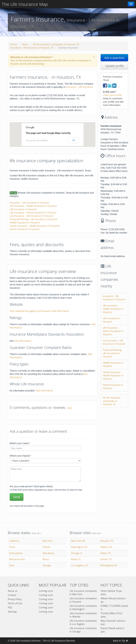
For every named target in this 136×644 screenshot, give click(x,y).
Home (14, 44)
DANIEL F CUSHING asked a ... (114, 607)
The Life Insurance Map (25, 4)
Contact (12, 595)
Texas (25, 44)
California (14, 541)
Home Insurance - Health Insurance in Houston (35, 226)
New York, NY (78, 541)
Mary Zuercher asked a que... (113, 622)
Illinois (46, 559)
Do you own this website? (37, 140)
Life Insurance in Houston (23, 209)
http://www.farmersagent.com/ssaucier (30, 311)
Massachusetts (17, 559)
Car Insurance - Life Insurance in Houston (32, 216)
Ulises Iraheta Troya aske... (111, 593)
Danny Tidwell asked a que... (112, 630)
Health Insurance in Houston (25, 222)
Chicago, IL (77, 553)
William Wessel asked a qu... (113, 600)
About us (13, 591)
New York (48, 541)
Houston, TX (107, 541)
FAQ (10, 607)
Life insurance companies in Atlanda (83, 615)
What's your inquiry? (20, 456)
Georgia (47, 565)
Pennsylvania (16, 553)
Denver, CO (106, 559)
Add (69, 408)
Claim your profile (112, 95)
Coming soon (46, 591)
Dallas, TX (105, 553)
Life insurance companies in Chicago (83, 630)
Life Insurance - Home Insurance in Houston (33, 213)
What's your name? (20, 443)
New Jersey (48, 553)
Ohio (12, 565)
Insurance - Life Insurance (79, 87)
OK (73, 140)
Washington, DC (79, 547)
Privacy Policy (15, 599)
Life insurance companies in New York (83, 593)
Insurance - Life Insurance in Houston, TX (32, 48)
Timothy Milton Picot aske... (111, 615)
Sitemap (12, 612)
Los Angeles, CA (79, 565)
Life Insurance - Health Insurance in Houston (33, 206)
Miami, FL (76, 559)
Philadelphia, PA (109, 565)
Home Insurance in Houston (25, 229)
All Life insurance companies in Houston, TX (56, 44)
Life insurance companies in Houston (83, 600)
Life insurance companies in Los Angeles (83, 622)
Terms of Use (15, 603)
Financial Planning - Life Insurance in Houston (34, 219)
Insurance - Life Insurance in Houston (29, 203)
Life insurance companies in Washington (83, 607)
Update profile (114, 66)
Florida (46, 547)
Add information (60, 311)
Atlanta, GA (106, 547)
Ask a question (114, 58)
